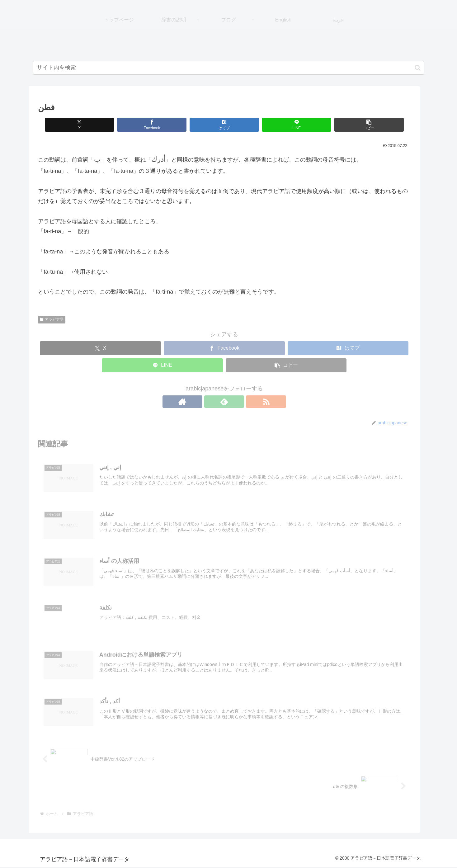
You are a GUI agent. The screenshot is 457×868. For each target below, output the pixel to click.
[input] (228, 68)
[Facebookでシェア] (149, 125)
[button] (418, 68)
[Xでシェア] (87, 125)
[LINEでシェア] (274, 125)
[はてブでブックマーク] (212, 125)
